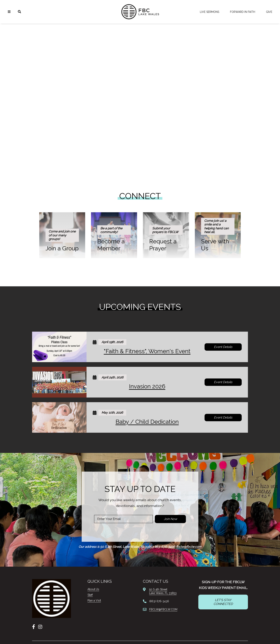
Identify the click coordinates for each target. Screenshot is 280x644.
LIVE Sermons (210, 12)
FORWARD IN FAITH (243, 12)
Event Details (223, 347)
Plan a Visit (94, 600)
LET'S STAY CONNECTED (223, 602)
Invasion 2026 (147, 386)
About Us (93, 589)
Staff (90, 595)
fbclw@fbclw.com (189, 547)
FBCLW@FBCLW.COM (163, 609)
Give (269, 12)
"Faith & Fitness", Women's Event (147, 351)
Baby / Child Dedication (147, 422)
